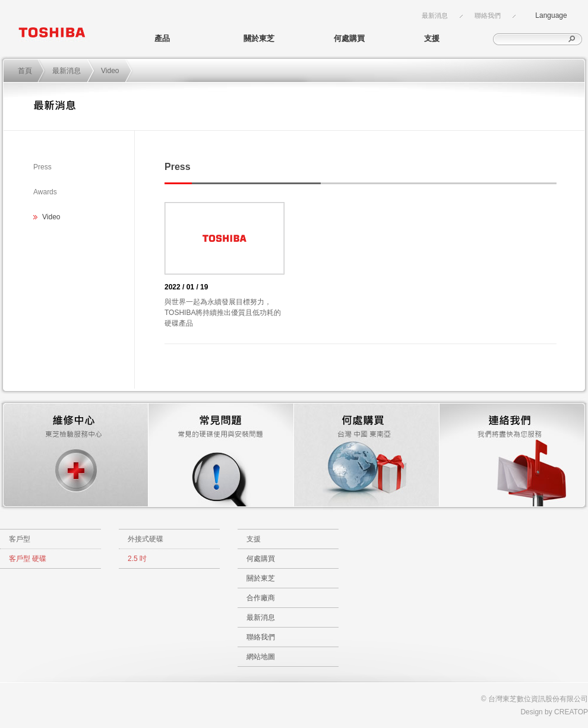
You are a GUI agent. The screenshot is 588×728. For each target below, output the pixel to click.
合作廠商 (261, 598)
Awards (45, 192)
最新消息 (435, 15)
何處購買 (349, 38)
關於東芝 (259, 38)
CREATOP (571, 712)
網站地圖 (261, 657)
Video (110, 71)
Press (42, 167)
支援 (432, 38)
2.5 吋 (137, 559)
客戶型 (20, 539)
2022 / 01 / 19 (186, 287)
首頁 (25, 71)
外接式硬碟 (146, 539)
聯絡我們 (488, 15)
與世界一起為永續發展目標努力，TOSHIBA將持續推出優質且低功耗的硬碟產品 (223, 313)
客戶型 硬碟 (28, 559)
